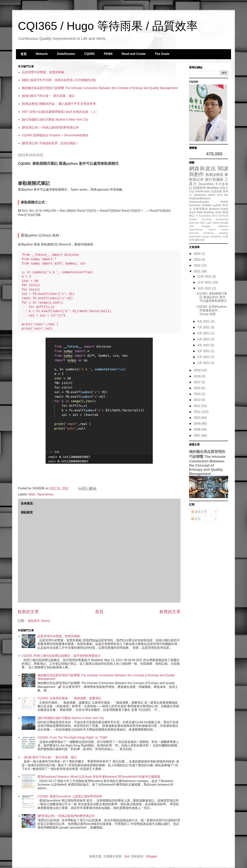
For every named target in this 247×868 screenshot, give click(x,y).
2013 (198, 400)
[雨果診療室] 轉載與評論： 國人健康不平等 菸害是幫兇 (59, 104)
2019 (198, 376)
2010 (198, 418)
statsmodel (195, 236)
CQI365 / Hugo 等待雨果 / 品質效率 (108, 26)
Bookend (214, 209)
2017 (198, 382)
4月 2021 (204, 345)
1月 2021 (204, 363)
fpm (127, 856)
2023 (198, 260)
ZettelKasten (66, 54)
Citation (193, 219)
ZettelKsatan (202, 191)
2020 (198, 370)
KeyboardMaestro (200, 198)
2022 (198, 265)
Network (42, 54)
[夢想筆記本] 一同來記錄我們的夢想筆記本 (50, 127)
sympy (205, 236)
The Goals (162, 54)
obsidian (207, 205)
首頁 (24, 54)
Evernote (194, 223)
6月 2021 (204, 333)
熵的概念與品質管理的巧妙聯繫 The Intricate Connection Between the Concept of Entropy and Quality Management (100, 88)
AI (197, 216)
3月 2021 (204, 351)
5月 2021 (204, 339)
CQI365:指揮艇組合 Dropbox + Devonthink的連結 (55, 135)
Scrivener (195, 205)
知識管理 (199, 188)
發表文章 (199, 512)
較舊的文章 (170, 612)
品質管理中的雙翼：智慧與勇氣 (43, 72)
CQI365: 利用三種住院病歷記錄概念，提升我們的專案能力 (61, 656)
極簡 (197, 240)
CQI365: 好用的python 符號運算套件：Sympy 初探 (212, 310)
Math (32, 494)
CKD (214, 216)
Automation (205, 216)
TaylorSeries (45, 494)
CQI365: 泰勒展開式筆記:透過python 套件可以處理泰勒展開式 (212, 297)
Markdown (200, 195)
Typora (212, 230)
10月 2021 (205, 288)
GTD (220, 195)
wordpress (216, 236)
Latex (209, 223)
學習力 (224, 188)
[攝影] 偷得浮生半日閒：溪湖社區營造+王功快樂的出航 (59, 80)
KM (226, 195)
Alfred (212, 195)
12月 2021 (205, 276)
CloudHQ (206, 219)
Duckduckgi (222, 219)
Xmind (225, 230)
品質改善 (216, 191)
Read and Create (134, 54)
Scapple (206, 226)
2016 (198, 388)
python (217, 205)
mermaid (194, 233)
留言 (196, 519)
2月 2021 (204, 357)
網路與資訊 (203, 169)
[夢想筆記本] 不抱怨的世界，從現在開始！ (50, 143)
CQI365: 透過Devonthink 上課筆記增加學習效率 (70, 796)
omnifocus (209, 233)
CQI (192, 191)
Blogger (152, 856)
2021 (198, 271)
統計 (203, 240)
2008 (198, 429)
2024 (198, 254)
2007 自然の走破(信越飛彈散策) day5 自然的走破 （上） (60, 112)
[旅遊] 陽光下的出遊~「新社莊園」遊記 (48, 96)
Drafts (225, 209)
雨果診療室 (215, 175)
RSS (192, 226)
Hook (192, 212)
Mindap (224, 223)
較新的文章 (28, 612)
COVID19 (223, 216)
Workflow (213, 188)
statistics (224, 233)
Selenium (223, 226)
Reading (209, 212)
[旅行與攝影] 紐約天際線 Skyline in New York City (55, 119)
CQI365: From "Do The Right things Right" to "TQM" (72, 738)
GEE (202, 223)
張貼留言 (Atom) (39, 621)
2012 (198, 406)
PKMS (108, 54)
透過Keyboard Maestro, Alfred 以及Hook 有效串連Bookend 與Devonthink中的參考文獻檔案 (99, 777)
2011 (198, 412)
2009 (198, 424)
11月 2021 (205, 282)
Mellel (216, 223)
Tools (218, 212)
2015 (198, 394)
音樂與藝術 (200, 209)
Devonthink (206, 184)
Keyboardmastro (199, 202)
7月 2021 (204, 327)
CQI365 (89, 54)
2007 (198, 436)
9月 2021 (204, 321)
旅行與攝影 (214, 179)
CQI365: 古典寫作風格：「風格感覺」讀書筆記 (69, 698)
